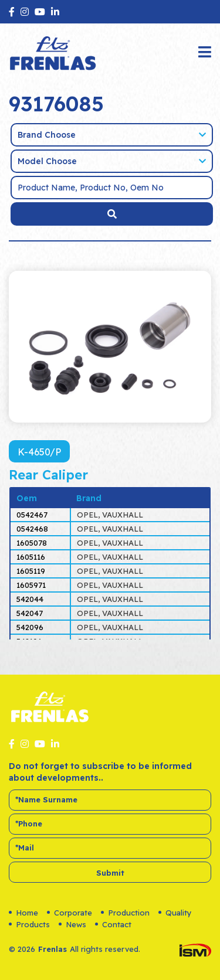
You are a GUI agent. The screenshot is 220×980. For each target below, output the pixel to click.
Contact (113, 924)
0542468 (32, 529)
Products (29, 924)
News (72, 924)
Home (23, 913)
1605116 (31, 557)
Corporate (70, 913)
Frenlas (53, 949)
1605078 (32, 543)
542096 (30, 627)
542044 (30, 599)
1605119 (31, 571)
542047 (30, 613)
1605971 (31, 585)
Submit (110, 873)
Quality (175, 913)
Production (125, 913)
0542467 (32, 515)
